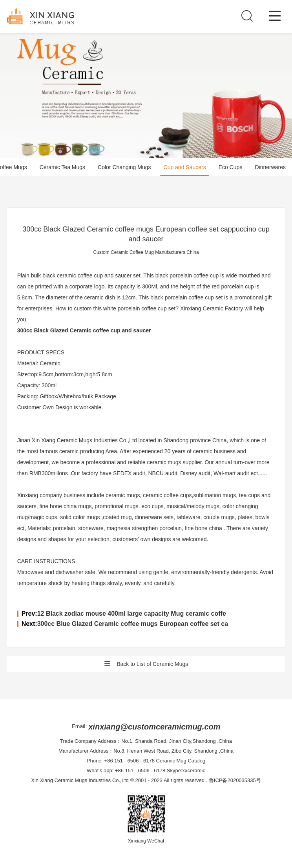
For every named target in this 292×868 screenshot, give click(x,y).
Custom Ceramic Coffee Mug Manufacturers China (146, 252)
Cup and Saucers (185, 167)
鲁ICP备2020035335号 (235, 780)
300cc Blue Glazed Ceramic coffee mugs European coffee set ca (133, 624)
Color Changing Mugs (124, 167)
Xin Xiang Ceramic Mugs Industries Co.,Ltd (80, 780)
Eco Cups (231, 167)
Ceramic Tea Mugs (62, 167)
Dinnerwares (270, 167)
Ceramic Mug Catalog (181, 761)
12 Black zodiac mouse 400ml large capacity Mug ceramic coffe (132, 614)
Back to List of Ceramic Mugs (146, 664)
